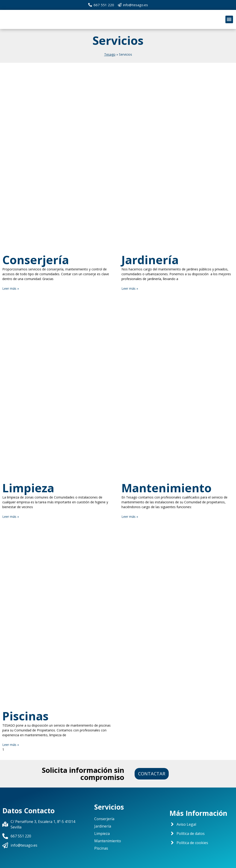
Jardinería (150, 260)
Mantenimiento (167, 488)
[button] (229, 19)
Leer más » (11, 288)
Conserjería (36, 260)
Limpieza (28, 488)
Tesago (110, 54)
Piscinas (25, 716)
